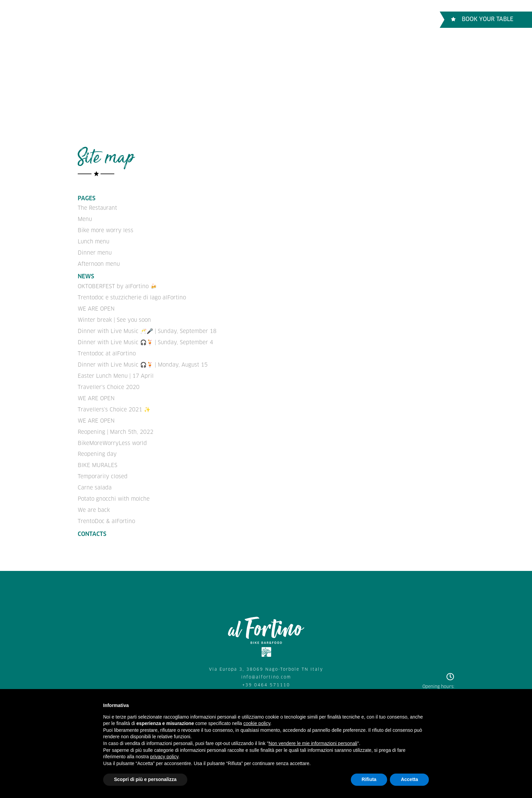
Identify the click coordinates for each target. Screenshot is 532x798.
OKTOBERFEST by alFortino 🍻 (117, 285)
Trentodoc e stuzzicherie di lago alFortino (131, 295)
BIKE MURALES (97, 458)
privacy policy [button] (164, 757)
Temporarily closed (103, 469)
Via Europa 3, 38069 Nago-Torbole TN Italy (266, 660)
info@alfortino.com (266, 668)
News (86, 275)
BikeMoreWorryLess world (112, 436)
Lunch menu (93, 240)
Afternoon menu (98, 262)
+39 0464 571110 (266, 675)
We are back (94, 501)
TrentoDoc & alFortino (106, 512)
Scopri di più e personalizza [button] (145, 779)
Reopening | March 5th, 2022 (115, 425)
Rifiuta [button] (369, 779)
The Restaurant (111, 19)
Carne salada (94, 480)
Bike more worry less (204, 19)
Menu (153, 19)
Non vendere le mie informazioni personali (313, 743)
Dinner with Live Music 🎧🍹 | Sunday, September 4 (145, 339)
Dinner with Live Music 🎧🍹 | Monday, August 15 (142, 360)
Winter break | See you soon (114, 317)
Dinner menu (94, 251)
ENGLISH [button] (404, 19)
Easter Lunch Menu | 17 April (115, 371)
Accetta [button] (409, 779)
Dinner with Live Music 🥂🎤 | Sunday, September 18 (146, 328)
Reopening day (97, 447)
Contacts (261, 19)
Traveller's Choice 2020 (108, 382)
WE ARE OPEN (96, 306)
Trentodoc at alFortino (106, 349)
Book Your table (482, 19)
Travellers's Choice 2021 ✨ (114, 404)
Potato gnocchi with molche (113, 490)
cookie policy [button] (257, 723)
